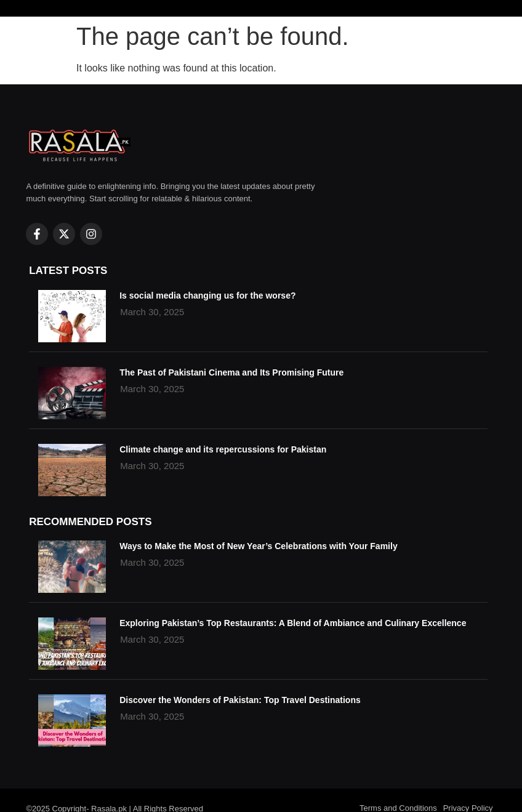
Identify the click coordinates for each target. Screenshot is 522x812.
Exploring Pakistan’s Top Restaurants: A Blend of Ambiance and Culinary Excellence (293, 623)
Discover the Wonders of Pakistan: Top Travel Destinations (240, 700)
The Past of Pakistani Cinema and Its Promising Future (231, 372)
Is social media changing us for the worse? (207, 295)
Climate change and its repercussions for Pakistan (223, 449)
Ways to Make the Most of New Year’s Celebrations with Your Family (259, 546)
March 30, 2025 (152, 562)
